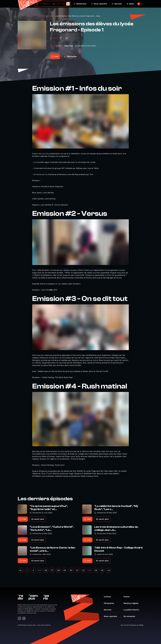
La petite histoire (132, 610)
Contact (109, 597)
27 (52, 570)
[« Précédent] (21, 570)
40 (102, 570)
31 (77, 570)
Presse (128, 597)
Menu (130, 4)
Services (117, 4)
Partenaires (110, 603)
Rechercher (80, 4)
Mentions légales (132, 603)
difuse (141, 625)
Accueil (21, 16)
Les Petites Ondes (45, 16)
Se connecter (130, 616)
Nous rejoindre (99, 4)
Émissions (31, 16)
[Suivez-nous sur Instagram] (24, 619)
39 (96, 570)
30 (71, 570)
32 (83, 570)
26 (46, 570)
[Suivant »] (108, 570)
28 (58, 570)
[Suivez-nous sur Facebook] (19, 619)
